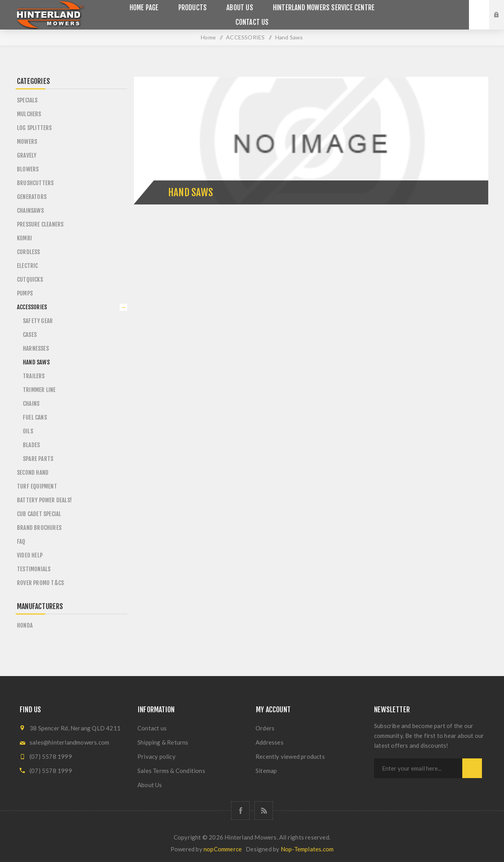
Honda (25, 625)
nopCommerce (223, 849)
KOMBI (24, 238)
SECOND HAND (33, 473)
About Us (150, 785)
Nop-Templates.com (307, 849)
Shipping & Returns (163, 742)
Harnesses (36, 348)
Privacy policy (157, 756)
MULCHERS (29, 114)
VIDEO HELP (30, 555)
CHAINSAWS (30, 211)
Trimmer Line (39, 390)
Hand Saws (36, 362)
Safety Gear (38, 321)
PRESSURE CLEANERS (40, 224)
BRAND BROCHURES (39, 528)
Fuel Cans (35, 417)
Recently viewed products (290, 756)
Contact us (152, 728)
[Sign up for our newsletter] (418, 768)
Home (208, 37)
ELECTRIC (28, 266)
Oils (28, 431)
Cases (30, 335)
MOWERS (27, 142)
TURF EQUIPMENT (37, 486)
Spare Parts (38, 459)
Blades (31, 445)
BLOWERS (28, 169)
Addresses (270, 742)
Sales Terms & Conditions (171, 771)
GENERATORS (32, 197)
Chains (31, 404)
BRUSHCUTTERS (35, 183)
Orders (265, 728)
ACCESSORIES (32, 307)
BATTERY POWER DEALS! (44, 500)
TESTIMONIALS (34, 569)
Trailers (34, 376)
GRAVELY (27, 155)
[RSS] (264, 811)
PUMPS (25, 293)
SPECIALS (27, 100)
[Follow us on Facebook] (240, 811)
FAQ (21, 542)
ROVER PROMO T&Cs (40, 583)
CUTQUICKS (30, 280)
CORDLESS (29, 252)
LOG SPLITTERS (34, 128)
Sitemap (266, 771)
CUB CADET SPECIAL (39, 514)
